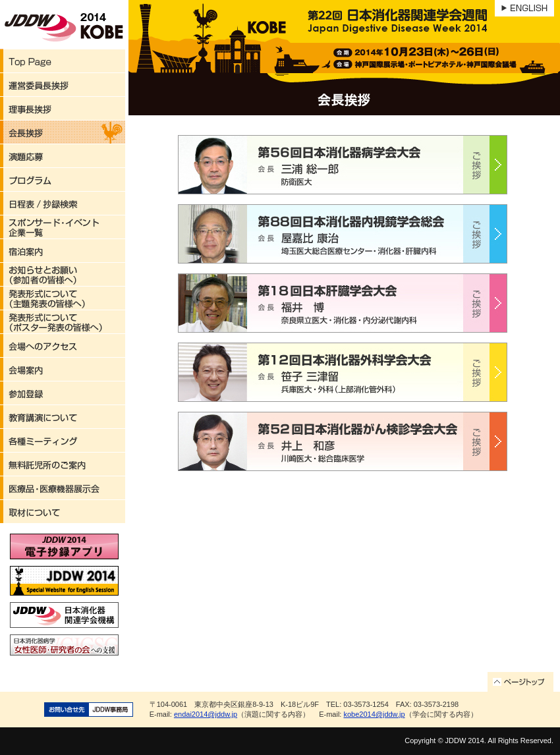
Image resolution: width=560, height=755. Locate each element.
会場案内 (63, 370)
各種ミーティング (63, 441)
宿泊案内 (63, 251)
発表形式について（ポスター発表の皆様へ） (63, 322)
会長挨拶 (63, 132)
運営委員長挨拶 (63, 85)
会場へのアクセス (63, 346)
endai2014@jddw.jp (206, 714)
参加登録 (63, 393)
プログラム (63, 180)
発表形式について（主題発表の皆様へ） (63, 298)
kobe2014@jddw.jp (374, 714)
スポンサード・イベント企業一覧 (63, 227)
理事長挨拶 (63, 109)
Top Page (63, 61)
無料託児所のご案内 (63, 464)
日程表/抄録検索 (63, 204)
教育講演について (63, 417)
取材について (63, 512)
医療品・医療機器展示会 (63, 488)
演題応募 (63, 156)
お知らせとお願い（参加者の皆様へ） (63, 275)
